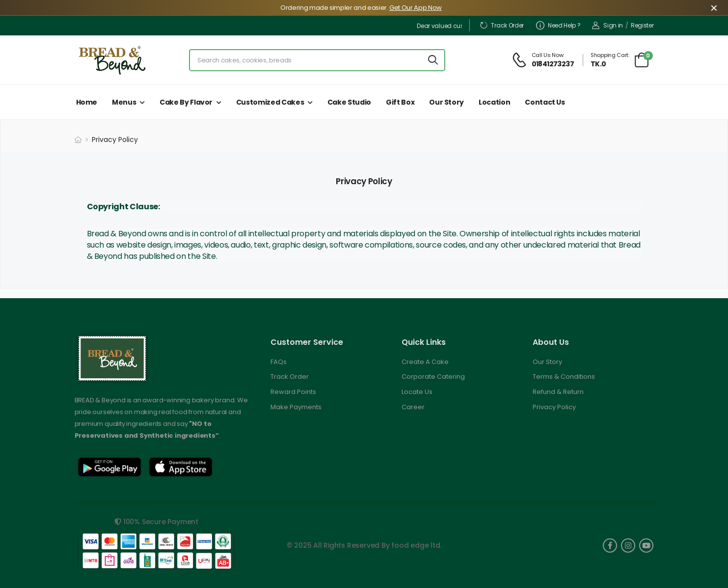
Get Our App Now (416, 8)
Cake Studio (349, 102)
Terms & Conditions (564, 377)
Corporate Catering (433, 377)
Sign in (608, 25)
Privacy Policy (554, 407)
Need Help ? (558, 25)
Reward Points (293, 392)
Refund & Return (558, 392)
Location (494, 102)
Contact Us (545, 102)
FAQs (279, 362)
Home (87, 102)
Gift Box (400, 102)
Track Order (502, 25)
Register (642, 25)
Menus (124, 102)
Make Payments (296, 407)
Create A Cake (425, 362)
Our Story (446, 102)
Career (413, 407)
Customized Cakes (270, 102)
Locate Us (417, 392)
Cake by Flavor (186, 102)
